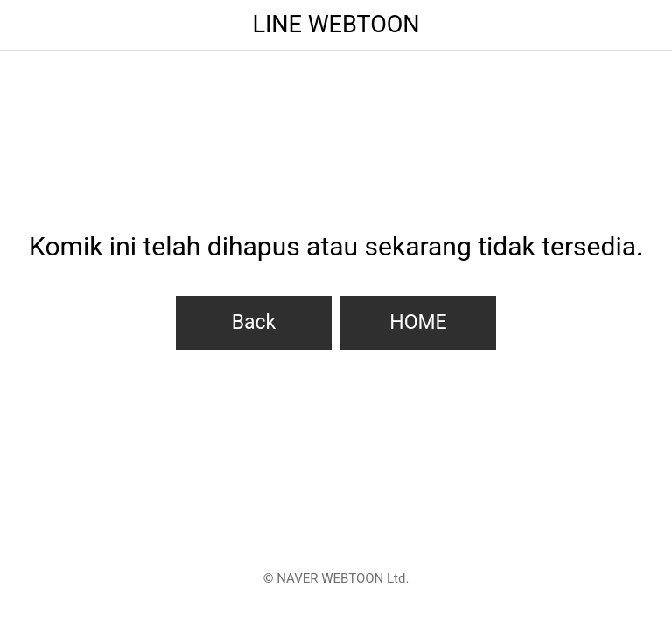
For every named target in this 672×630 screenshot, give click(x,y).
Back (254, 322)
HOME (418, 322)
